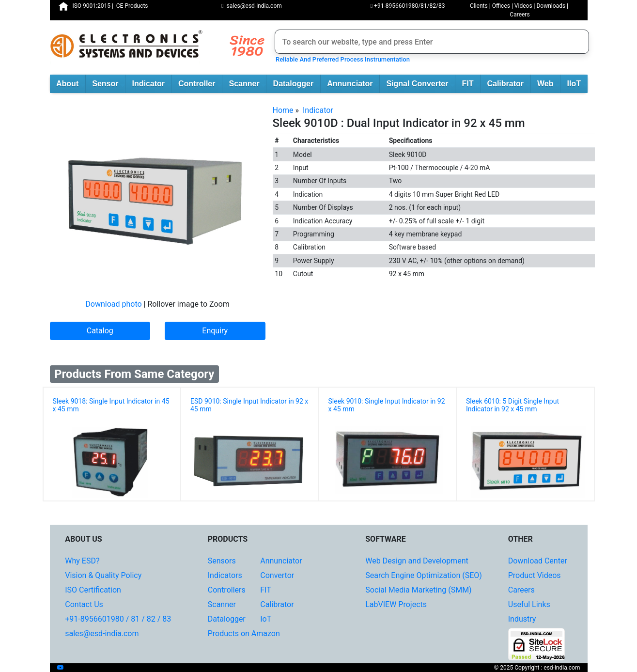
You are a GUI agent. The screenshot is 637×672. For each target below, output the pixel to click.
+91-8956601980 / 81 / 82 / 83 (118, 619)
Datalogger (297, 84)
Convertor (277, 575)
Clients (479, 6)
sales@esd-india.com (252, 6)
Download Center (538, 561)
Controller (200, 84)
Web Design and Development (417, 561)
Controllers (227, 590)
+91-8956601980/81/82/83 (408, 6)
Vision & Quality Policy (103, 575)
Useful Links (529, 604)
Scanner (247, 84)
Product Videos (535, 575)
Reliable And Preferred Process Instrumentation (341, 59)
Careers (520, 15)
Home (283, 110)
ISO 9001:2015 (91, 6)
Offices (501, 6)
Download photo (113, 304)
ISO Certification (93, 590)
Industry (522, 619)
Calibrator (508, 84)
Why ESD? (82, 561)
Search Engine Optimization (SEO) (424, 575)
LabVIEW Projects (396, 604)
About (71, 84)
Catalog (100, 331)
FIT (471, 84)
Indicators (225, 575)
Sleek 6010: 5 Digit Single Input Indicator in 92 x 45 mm (513, 405)
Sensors (222, 561)
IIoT (577, 84)
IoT (266, 619)
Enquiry (215, 331)
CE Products (132, 6)
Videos (523, 6)
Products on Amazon (244, 633)
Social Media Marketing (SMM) (418, 590)
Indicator (151, 84)
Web (549, 84)
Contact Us (84, 604)
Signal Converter (420, 84)
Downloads (551, 6)
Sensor (109, 84)
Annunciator (353, 84)
